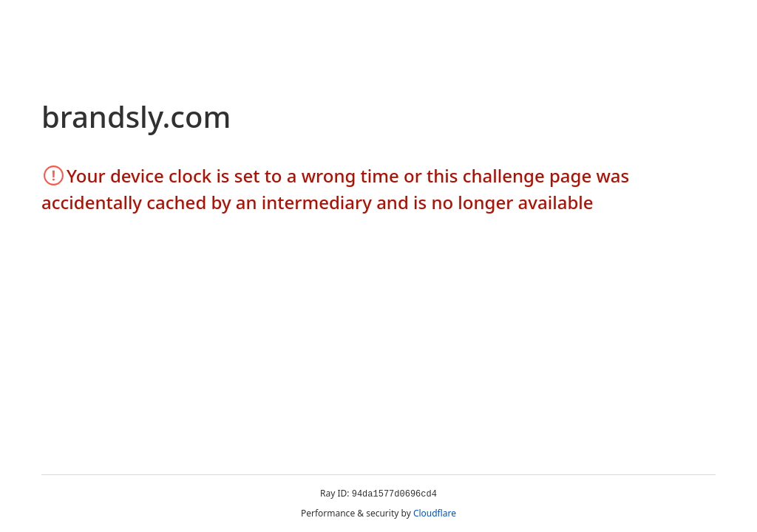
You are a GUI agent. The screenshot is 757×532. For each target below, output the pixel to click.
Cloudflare (435, 513)
